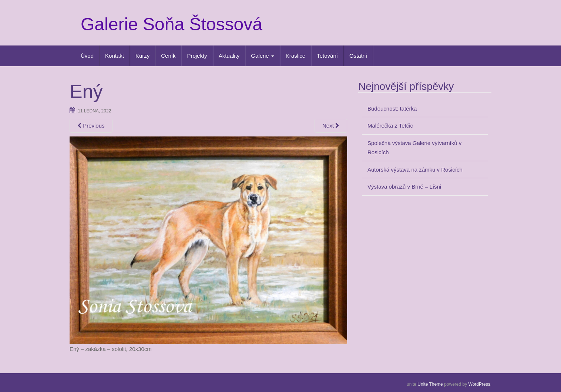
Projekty (197, 56)
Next (331, 126)
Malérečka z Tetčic (390, 126)
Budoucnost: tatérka (392, 109)
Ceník (168, 56)
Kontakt (115, 56)
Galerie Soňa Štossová (172, 24)
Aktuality (229, 56)
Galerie (263, 56)
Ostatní (358, 56)
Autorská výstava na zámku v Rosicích (415, 170)
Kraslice (295, 56)
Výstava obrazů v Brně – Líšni (404, 187)
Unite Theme (430, 384)
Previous (91, 126)
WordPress (479, 384)
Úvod (87, 56)
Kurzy (142, 56)
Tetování (327, 56)
